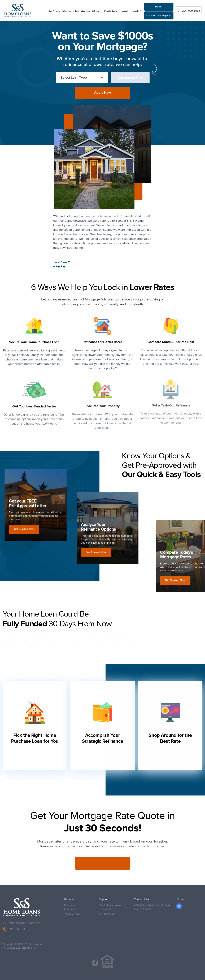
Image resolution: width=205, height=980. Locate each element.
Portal (159, 7)
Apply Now (102, 93)
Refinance (66, 11)
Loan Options (93, 11)
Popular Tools (111, 11)
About (125, 11)
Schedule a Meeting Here (159, 16)
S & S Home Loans (110, 905)
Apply (136, 11)
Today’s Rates (79, 11)
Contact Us (106, 910)
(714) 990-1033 (189, 11)
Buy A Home (54, 11)
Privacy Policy (107, 914)
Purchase (70, 905)
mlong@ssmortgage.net (22, 923)
